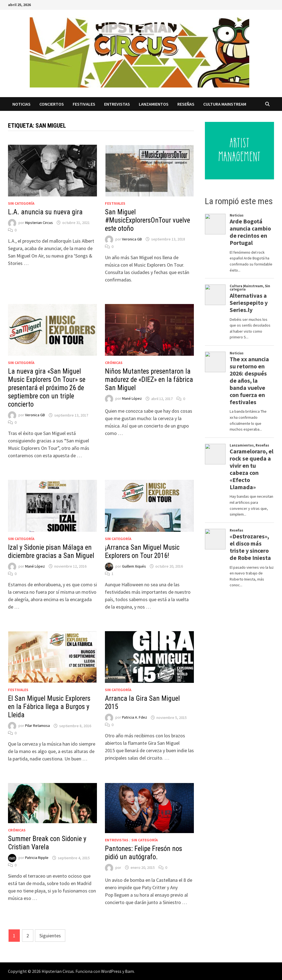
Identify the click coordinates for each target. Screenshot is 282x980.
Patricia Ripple (37, 858)
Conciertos (52, 104)
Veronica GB (132, 239)
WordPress (111, 971)
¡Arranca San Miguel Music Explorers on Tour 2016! (142, 551)
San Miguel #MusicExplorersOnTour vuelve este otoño (147, 220)
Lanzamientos (154, 104)
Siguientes (50, 936)
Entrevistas (117, 104)
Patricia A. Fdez (135, 718)
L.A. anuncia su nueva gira (45, 212)
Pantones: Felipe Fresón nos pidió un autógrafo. (143, 853)
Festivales (84, 104)
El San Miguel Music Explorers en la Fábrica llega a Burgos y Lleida (49, 707)
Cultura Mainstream (225, 104)
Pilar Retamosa (37, 726)
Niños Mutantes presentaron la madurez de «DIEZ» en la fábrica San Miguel (149, 380)
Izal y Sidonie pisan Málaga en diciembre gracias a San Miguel (51, 551)
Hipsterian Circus (39, 223)
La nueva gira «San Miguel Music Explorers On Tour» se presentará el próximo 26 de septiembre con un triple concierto (47, 388)
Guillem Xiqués (134, 566)
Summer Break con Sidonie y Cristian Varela (47, 843)
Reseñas (186, 104)
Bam (129, 971)
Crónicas (114, 363)
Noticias (21, 104)
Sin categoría (21, 203)
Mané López (132, 399)
